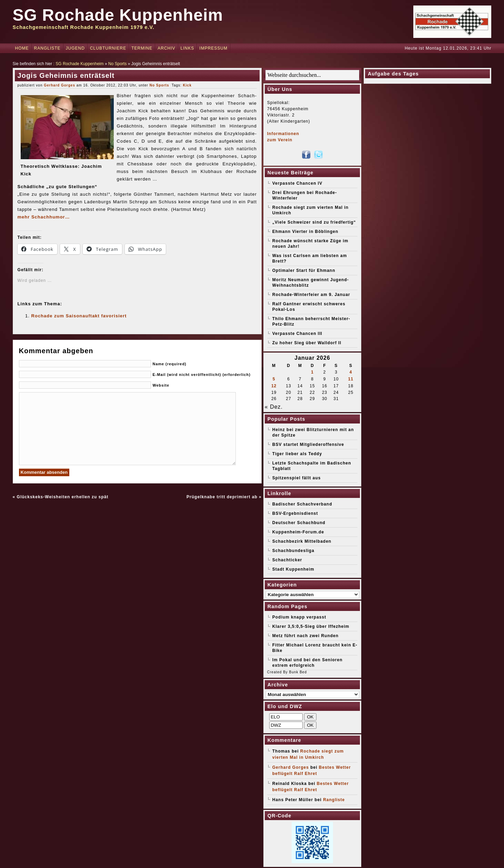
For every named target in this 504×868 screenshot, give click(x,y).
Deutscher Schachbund (299, 523)
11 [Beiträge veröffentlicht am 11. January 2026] (351, 379)
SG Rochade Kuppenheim (118, 15)
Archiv (166, 48)
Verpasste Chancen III (297, 334)
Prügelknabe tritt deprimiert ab (222, 497)
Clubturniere (108, 48)
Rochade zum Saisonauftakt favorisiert (79, 316)
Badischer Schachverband (302, 504)
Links (188, 48)
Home (22, 48)
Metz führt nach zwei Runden (305, 636)
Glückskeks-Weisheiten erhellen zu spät (63, 497)
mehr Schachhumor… (44, 217)
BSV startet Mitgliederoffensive (308, 445)
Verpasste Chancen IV (297, 183)
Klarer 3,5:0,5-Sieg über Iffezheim (311, 626)
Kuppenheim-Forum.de (298, 532)
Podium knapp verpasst (299, 617)
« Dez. (274, 407)
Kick (187, 85)
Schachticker (287, 560)
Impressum (213, 48)
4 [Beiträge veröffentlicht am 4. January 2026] (351, 372)
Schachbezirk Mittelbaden (302, 541)
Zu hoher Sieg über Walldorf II (307, 343)
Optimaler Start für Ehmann (304, 270)
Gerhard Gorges (59, 85)
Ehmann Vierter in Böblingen (305, 232)
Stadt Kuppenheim (293, 569)
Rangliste (47, 48)
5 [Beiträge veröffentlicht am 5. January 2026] (274, 379)
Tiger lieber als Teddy (297, 454)
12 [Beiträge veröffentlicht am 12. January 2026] (274, 386)
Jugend (75, 48)
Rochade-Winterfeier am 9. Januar (311, 295)
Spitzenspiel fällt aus (297, 478)
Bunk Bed (298, 672)
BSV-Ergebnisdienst (295, 513)
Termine (142, 48)
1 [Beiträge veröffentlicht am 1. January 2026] (312, 372)
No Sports (117, 64)
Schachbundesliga (293, 551)
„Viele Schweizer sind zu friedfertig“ (314, 222)
